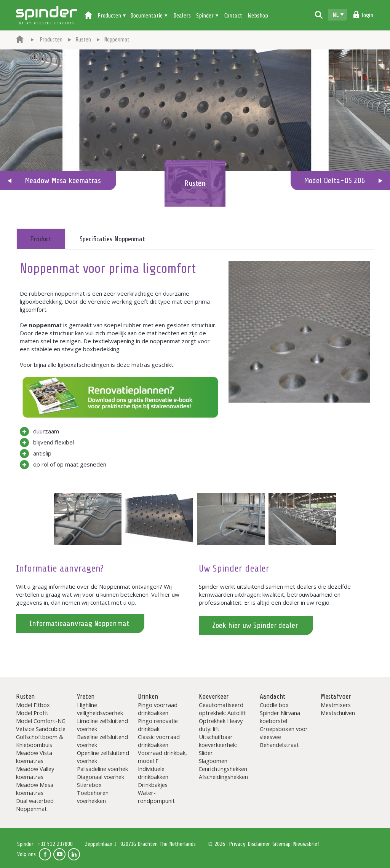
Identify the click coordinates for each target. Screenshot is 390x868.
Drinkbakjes (153, 785)
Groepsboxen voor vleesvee (284, 733)
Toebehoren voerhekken (93, 797)
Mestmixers (336, 705)
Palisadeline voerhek (102, 769)
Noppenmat (31, 809)
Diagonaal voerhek (101, 777)
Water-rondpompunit (156, 797)
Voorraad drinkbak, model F (162, 757)
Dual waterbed (35, 801)
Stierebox (89, 785)
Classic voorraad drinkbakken (159, 741)
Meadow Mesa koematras (63, 181)
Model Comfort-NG (41, 721)
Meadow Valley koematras (35, 773)
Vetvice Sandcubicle (41, 729)
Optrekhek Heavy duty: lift (221, 725)
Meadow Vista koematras (34, 757)
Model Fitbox (33, 705)
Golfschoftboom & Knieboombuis (40, 741)
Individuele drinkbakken (153, 773)
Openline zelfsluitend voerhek (103, 757)
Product (41, 239)
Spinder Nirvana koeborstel (280, 717)
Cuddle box (274, 705)
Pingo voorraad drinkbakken (158, 709)
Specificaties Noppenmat (112, 239)
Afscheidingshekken (223, 777)
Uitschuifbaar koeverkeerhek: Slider (218, 745)
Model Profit (32, 713)
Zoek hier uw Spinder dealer (255, 625)
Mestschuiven (338, 713)
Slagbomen (213, 761)
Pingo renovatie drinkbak (158, 725)
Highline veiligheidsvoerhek (100, 709)
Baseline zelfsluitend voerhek (102, 741)
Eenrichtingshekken (223, 769)
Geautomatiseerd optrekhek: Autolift (222, 709)
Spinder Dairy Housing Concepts (46, 15)
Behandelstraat (279, 745)
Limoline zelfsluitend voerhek (102, 725)
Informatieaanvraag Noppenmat (79, 624)
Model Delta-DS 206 (335, 181)
